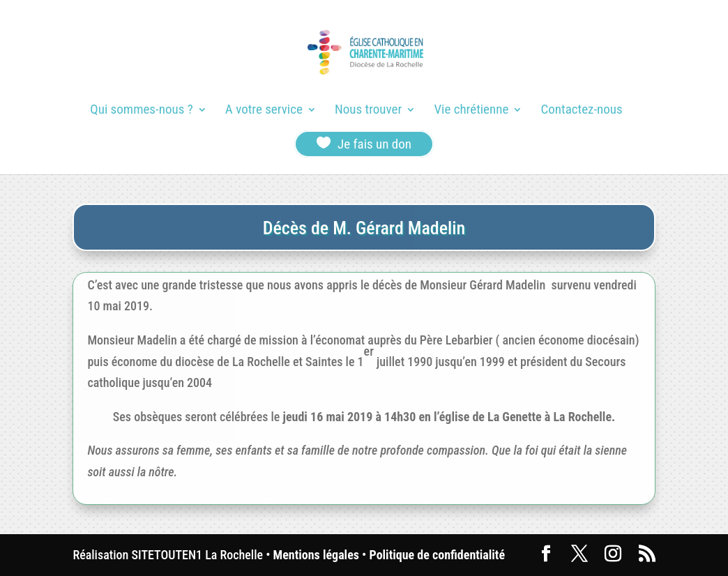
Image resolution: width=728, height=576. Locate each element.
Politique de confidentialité (437, 555)
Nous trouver (368, 111)
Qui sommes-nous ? (141, 111)
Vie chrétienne (471, 111)
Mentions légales (316, 555)
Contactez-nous (582, 111)
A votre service (264, 111)
